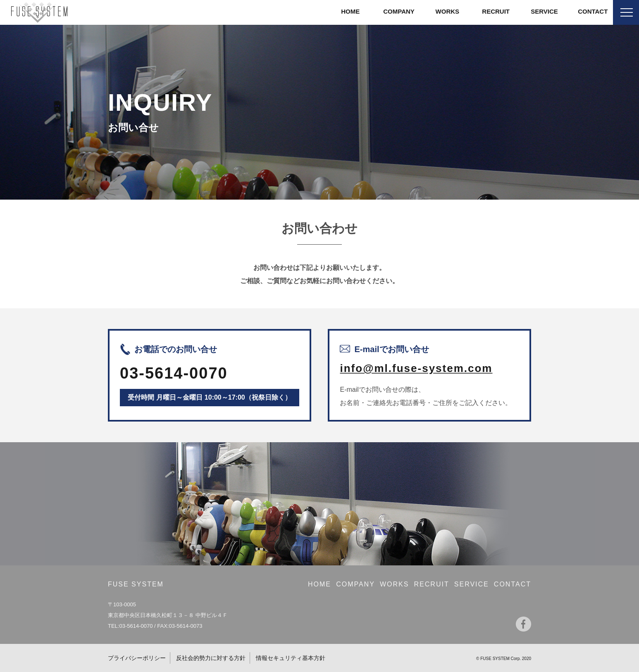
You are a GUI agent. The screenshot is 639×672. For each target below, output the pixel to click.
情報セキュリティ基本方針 (291, 658)
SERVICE (544, 11)
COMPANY (399, 11)
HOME (350, 11)
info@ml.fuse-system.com (416, 368)
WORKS (448, 11)
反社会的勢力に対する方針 (211, 658)
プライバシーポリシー (137, 658)
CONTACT (593, 11)
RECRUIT (496, 11)
